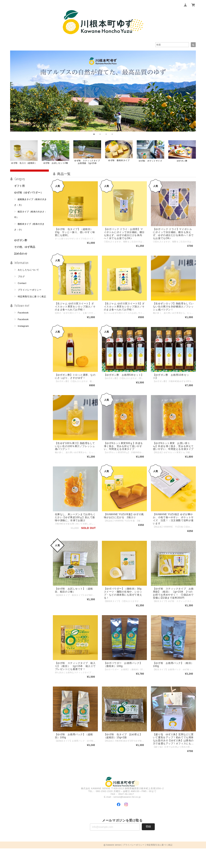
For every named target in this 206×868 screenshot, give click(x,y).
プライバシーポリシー (30, 293)
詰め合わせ (21, 257)
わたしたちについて (28, 273)
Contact (22, 286)
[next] (191, 93)
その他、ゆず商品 (25, 250)
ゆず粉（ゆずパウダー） (29, 196)
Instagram (23, 329)
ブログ (21, 279)
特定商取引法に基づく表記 (32, 300)
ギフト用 (19, 189)
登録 (148, 846)
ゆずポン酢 (21, 243)
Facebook (23, 316)
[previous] (15, 93)
